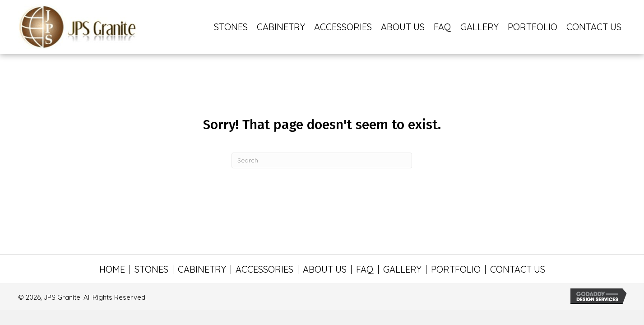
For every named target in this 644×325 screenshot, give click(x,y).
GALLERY (402, 269)
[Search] (322, 160)
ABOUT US (325, 269)
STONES (151, 269)
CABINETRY (202, 269)
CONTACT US (518, 269)
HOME (112, 269)
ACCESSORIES (264, 269)
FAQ (365, 269)
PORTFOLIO (456, 269)
